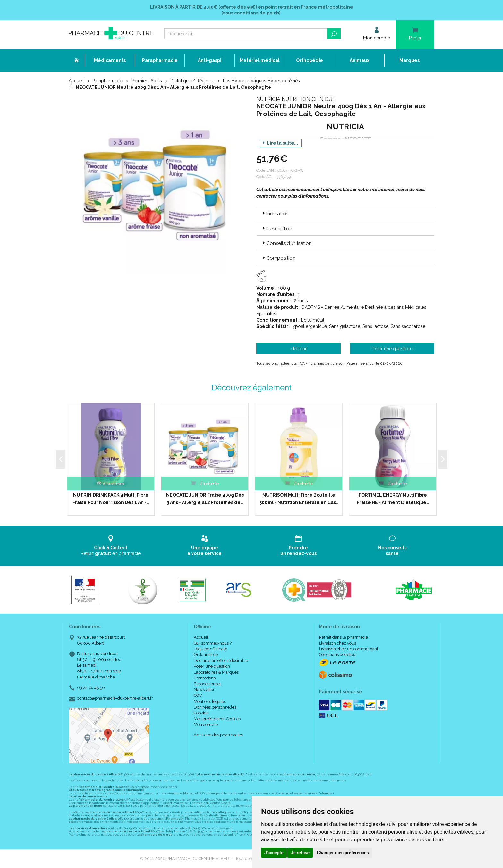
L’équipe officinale (210, 649)
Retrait (111, 546)
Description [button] (277, 229)
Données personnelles (215, 707)
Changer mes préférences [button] (343, 853)
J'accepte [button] (274, 853)
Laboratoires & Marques (216, 672)
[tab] (345, 213)
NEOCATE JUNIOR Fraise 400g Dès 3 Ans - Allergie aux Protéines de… (205, 499)
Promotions (205, 678)
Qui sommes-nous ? (213, 643)
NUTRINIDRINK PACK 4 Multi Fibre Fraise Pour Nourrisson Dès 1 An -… (111, 499)
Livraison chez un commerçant (349, 649)
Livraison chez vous (337, 643)
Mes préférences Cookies (217, 719)
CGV (198, 695)
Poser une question (212, 666)
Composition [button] (278, 258)
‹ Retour (298, 349)
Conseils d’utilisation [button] (287, 243)
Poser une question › (392, 349)
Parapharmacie (108, 81)
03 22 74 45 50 (91, 688)
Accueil (76, 81)
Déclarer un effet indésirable (221, 660)
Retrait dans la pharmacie (343, 637)
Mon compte (206, 725)
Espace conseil (208, 684)
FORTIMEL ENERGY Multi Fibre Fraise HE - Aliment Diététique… (393, 499)
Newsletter (204, 690)
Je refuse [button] (300, 853)
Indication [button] (275, 214)
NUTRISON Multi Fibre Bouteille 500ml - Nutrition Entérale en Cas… (299, 499)
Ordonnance (206, 655)
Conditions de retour (338, 655)
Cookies (201, 713)
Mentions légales (210, 701)
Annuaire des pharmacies (218, 735)
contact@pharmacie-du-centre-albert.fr (115, 698)
